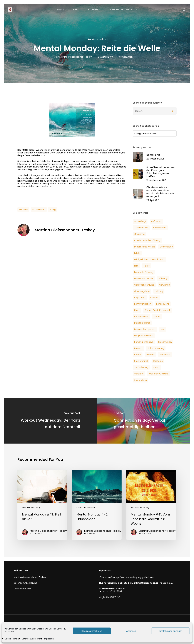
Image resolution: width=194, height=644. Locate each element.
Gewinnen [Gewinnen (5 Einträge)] (165, 285)
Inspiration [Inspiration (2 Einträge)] (140, 298)
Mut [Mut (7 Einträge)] (163, 329)
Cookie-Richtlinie (12, 639)
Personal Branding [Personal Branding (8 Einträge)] (144, 342)
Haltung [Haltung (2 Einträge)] (159, 291)
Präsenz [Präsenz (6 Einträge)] (138, 348)
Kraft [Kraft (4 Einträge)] (137, 310)
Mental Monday (97, 39)
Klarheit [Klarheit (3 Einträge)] (154, 298)
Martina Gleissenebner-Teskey (76, 57)
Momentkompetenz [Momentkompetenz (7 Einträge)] (145, 329)
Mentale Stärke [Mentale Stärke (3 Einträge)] (142, 323)
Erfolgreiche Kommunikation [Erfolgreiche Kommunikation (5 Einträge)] (149, 259)
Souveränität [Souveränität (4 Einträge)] (141, 361)
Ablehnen (131, 631)
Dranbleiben (39, 210)
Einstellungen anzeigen (170, 631)
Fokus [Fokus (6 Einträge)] (147, 266)
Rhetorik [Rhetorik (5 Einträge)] (150, 355)
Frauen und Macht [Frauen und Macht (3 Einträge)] (144, 278)
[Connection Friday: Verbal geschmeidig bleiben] (144, 421)
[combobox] (155, 133)
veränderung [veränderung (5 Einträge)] (141, 367)
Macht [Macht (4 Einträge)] (157, 317)
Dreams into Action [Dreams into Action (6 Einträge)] (145, 247)
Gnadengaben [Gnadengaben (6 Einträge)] (142, 291)
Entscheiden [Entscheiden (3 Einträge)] (166, 247)
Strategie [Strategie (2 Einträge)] (158, 361)
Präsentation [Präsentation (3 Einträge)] (165, 342)
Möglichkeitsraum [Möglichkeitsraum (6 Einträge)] (144, 336)
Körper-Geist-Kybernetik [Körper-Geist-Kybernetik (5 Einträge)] (157, 310)
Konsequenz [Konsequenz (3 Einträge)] (163, 304)
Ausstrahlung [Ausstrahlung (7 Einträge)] (141, 228)
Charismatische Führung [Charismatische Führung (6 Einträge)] (147, 240)
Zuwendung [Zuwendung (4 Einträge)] (140, 380)
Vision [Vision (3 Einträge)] (156, 367)
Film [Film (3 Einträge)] (136, 266)
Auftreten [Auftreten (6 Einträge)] (156, 221)
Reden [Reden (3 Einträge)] (138, 355)
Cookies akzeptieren (92, 631)
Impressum (49, 639)
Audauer (23, 210)
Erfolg (53, 210)
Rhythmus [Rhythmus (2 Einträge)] (165, 355)
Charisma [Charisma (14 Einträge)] (139, 234)
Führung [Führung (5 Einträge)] (163, 278)
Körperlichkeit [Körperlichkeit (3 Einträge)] (141, 317)
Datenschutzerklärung (32, 639)
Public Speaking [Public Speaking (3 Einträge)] (156, 348)
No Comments (127, 57)
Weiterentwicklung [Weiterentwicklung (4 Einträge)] (159, 374)
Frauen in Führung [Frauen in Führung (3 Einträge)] (144, 272)
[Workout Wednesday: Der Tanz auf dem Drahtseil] (50, 421)
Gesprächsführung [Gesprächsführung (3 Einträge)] (144, 285)
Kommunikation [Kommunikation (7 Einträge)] (143, 304)
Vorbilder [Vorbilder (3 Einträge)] (139, 374)
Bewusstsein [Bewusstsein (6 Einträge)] (160, 228)
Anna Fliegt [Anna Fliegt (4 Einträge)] (140, 221)
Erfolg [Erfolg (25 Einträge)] (137, 253)
